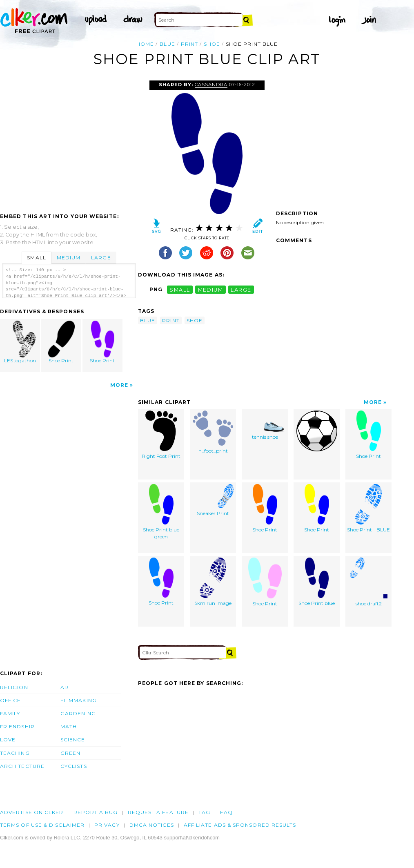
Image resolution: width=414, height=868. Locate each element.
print (189, 44)
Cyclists (74, 766)
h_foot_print (213, 432)
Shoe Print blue (317, 582)
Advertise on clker (32, 812)
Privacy (107, 825)
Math (69, 726)
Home (145, 44)
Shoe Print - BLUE (368, 508)
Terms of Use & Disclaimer (42, 825)
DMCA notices (152, 825)
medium (211, 289)
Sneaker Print (213, 500)
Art (66, 687)
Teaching (15, 753)
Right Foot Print (161, 435)
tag (204, 812)
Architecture (22, 766)
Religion (14, 687)
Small (36, 258)
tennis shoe (265, 425)
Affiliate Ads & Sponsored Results (240, 825)
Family (10, 713)
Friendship (17, 726)
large (241, 289)
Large (101, 258)
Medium (69, 258)
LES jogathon (20, 342)
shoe (212, 44)
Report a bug (96, 812)
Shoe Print (62, 342)
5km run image (213, 582)
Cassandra (211, 85)
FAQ (226, 812)
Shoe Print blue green (161, 512)
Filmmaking (79, 700)
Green (70, 753)
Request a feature (158, 812)
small (180, 289)
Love (8, 740)
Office (10, 700)
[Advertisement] (69, 142)
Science (73, 740)
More (119, 385)
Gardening (78, 713)
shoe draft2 (369, 582)
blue (167, 44)
